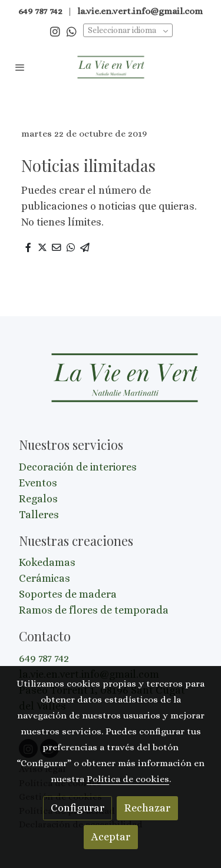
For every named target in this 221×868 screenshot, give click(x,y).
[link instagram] (55, 31)
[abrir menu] (20, 67)
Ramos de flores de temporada (94, 610)
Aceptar (111, 837)
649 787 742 (44, 658)
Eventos (38, 483)
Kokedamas (47, 562)
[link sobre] (111, 385)
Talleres (39, 515)
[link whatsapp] (72, 31)
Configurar (77, 808)
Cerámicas (44, 578)
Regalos (38, 499)
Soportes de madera (68, 594)
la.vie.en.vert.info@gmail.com (140, 11)
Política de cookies (128, 779)
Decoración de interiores (78, 467)
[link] (111, 67)
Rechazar (147, 808)
